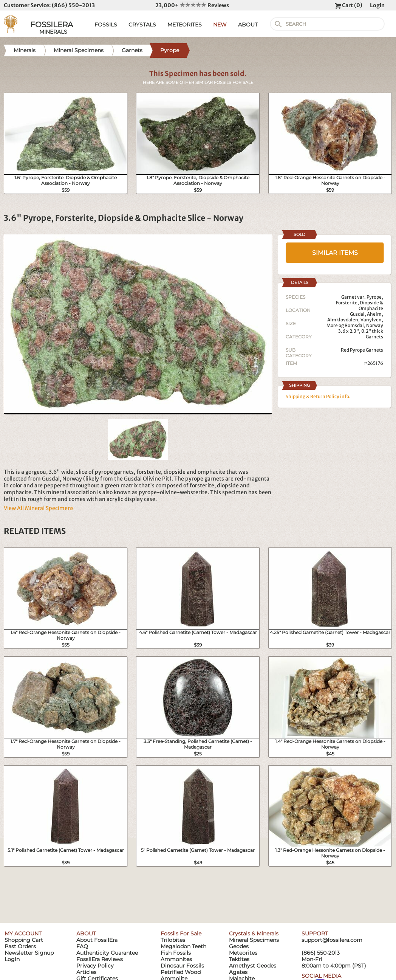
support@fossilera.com (332, 940)
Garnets (374, 337)
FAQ (82, 946)
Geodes (239, 946)
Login (377, 5)
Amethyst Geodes (253, 966)
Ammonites (176, 959)
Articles (86, 972)
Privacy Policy (95, 966)
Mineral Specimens (254, 940)
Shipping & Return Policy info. (318, 396)
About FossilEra (97, 940)
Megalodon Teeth (183, 946)
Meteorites (243, 953)
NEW (220, 25)
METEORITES (185, 25)
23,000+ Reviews (192, 5)
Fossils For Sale (181, 933)
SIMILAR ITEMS (335, 253)
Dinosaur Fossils (182, 966)
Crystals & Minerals (254, 933)
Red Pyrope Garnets (362, 350)
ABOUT (248, 25)
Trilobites (173, 940)
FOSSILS (106, 25)
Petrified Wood (181, 972)
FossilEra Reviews (100, 959)
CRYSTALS (142, 25)
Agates (238, 972)
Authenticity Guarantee (107, 953)
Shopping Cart (24, 940)
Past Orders (20, 946)
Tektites (239, 959)
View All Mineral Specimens (39, 508)
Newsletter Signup (29, 953)
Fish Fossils (176, 953)
